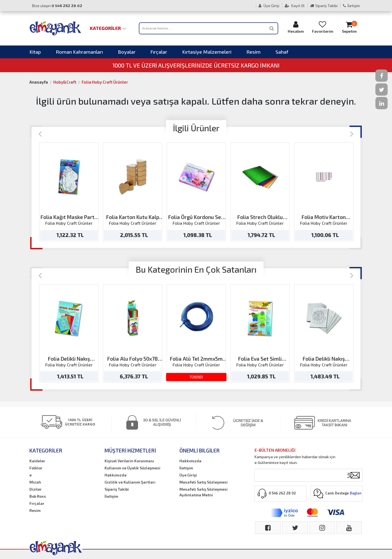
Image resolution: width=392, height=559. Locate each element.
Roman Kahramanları (79, 52)
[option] (69, 192)
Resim (253, 52)
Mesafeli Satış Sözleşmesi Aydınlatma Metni (203, 492)
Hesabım (296, 27)
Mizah (35, 482)
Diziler (36, 489)
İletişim (351, 6)
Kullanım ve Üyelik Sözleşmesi (132, 468)
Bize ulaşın (57, 6)
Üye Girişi (269, 6)
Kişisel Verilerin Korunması (129, 461)
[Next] (352, 133)
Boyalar (127, 52)
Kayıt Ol (295, 6)
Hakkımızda (116, 475)
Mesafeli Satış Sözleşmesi (203, 482)
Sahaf (282, 52)
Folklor (36, 468)
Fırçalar (159, 52)
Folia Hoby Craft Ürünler (105, 82)
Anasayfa (39, 82)
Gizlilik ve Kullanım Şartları (130, 482)
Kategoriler (108, 28)
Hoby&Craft (65, 82)
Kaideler (37, 461)
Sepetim (349, 27)
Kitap (35, 52)
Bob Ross (38, 496)
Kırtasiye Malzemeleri (207, 52)
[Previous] (40, 133)
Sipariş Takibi (324, 6)
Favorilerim (323, 27)
